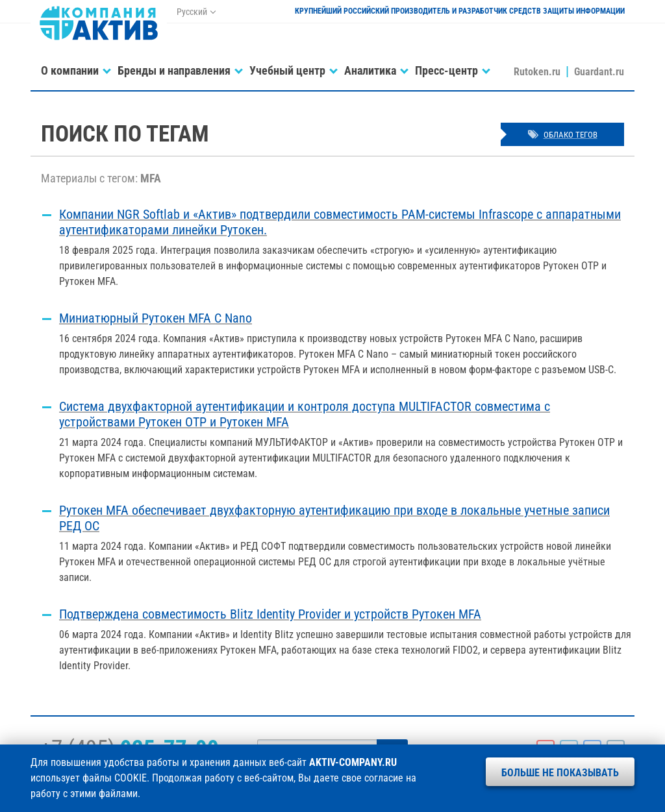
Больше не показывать (560, 773)
